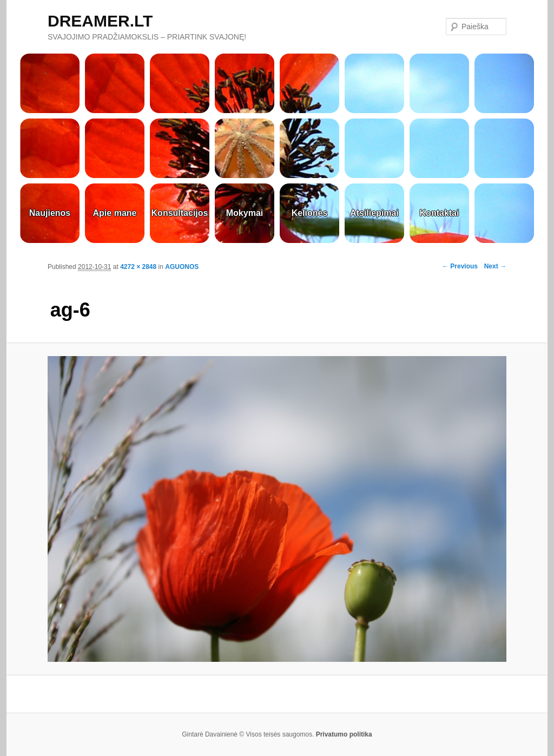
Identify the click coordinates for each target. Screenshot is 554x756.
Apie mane (115, 213)
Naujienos (50, 213)
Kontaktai (440, 213)
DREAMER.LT (100, 21)
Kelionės (310, 213)
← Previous (460, 266)
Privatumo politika (344, 734)
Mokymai (245, 213)
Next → (495, 266)
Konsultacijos (180, 213)
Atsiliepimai (374, 213)
